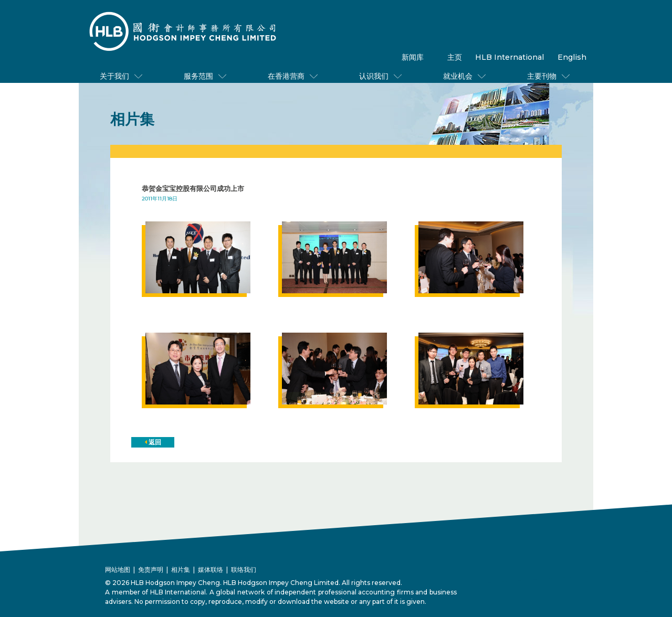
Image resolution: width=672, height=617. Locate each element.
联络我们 (244, 570)
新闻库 (413, 57)
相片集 (181, 570)
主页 (455, 57)
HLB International (510, 57)
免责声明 (151, 570)
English (572, 57)
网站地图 (118, 570)
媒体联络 (211, 570)
